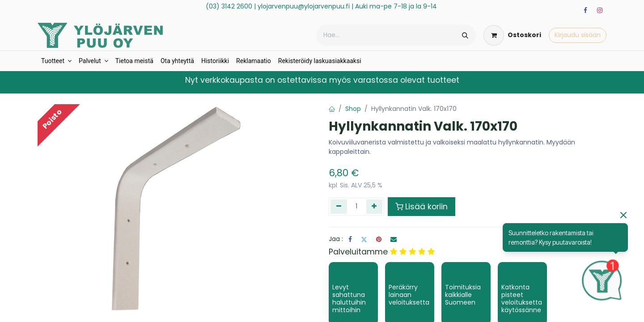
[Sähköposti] (394, 239)
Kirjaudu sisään (578, 35)
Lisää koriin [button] (422, 207)
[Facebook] (585, 10)
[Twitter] (364, 239)
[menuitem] (56, 61)
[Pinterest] (379, 239)
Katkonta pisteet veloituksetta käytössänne (522, 298)
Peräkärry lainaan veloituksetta (409, 295)
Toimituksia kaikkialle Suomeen (463, 295)
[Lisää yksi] (375, 207)
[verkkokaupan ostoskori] (512, 35)
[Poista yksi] (339, 207)
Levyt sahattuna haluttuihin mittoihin (349, 298)
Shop (353, 109)
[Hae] (465, 35)
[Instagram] (600, 10)
